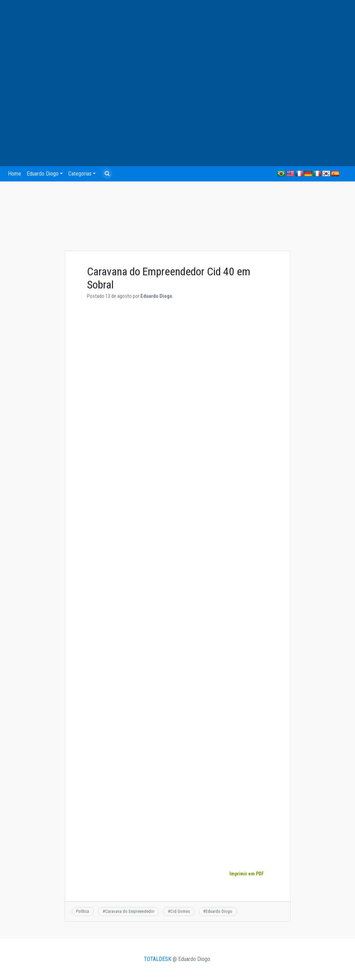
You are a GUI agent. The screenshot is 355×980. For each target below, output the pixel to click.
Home (15, 174)
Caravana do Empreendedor (130, 911)
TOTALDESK (158, 959)
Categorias (80, 174)
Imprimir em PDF (246, 874)
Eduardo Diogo (43, 174)
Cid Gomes (180, 911)
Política (83, 911)
